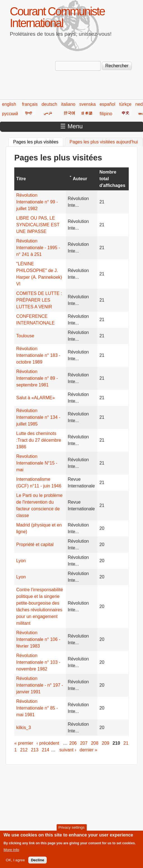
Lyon (21, 561)
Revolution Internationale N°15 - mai (37, 463)
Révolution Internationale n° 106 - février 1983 (38, 639)
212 (24, 750)
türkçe (125, 104)
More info (11, 853)
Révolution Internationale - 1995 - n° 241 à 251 (38, 248)
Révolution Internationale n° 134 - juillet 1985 (38, 417)
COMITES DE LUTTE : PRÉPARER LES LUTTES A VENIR (39, 300)
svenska (87, 104)
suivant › (68, 750)
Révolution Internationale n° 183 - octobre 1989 (38, 355)
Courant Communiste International (57, 17)
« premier (24, 743)
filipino (106, 114)
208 (95, 743)
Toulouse (25, 336)
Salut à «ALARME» (36, 398)
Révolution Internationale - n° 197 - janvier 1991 (40, 685)
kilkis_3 (24, 728)
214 (45, 750)
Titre (21, 179)
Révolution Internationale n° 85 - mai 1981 (37, 708)
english (9, 104)
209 (106, 743)
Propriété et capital (35, 544)
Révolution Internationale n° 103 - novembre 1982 (38, 662)
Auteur (80, 179)
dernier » (88, 750)
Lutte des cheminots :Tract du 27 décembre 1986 (39, 440)
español (107, 104)
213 (35, 750)
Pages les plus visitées (38, 141)
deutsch (49, 104)
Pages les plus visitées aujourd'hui (104, 142)
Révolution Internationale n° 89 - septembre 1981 (37, 378)
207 (84, 743)
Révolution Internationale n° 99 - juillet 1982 (37, 202)
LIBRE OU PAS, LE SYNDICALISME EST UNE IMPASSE (38, 225)
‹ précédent (48, 743)
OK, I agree (15, 863)
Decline (37, 863)
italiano (68, 104)
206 (73, 743)
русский (10, 114)
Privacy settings (71, 831)
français (30, 104)
